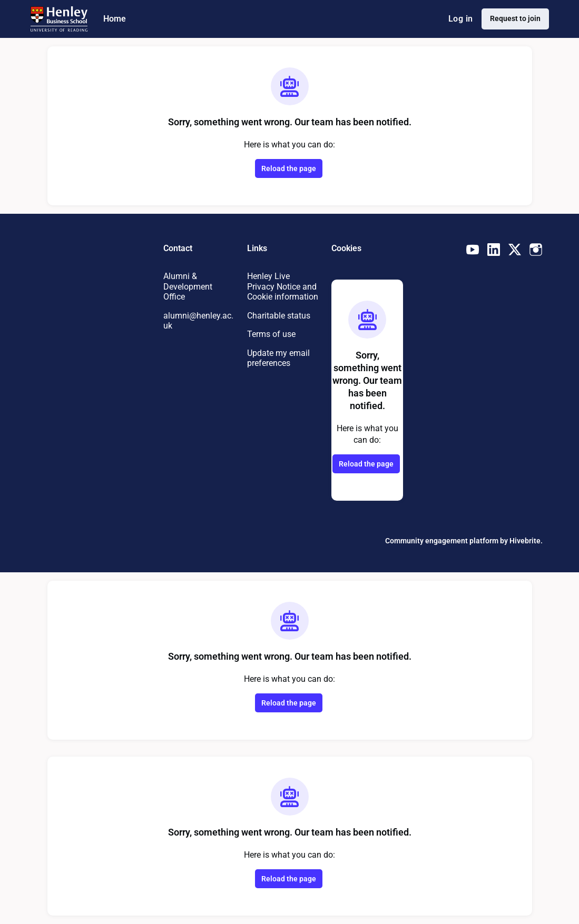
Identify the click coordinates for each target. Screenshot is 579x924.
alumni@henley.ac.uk (197, 321)
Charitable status (281, 325)
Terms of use (273, 344)
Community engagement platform (435, 540)
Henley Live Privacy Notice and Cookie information (276, 291)
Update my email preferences (281, 368)
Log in (458, 19)
